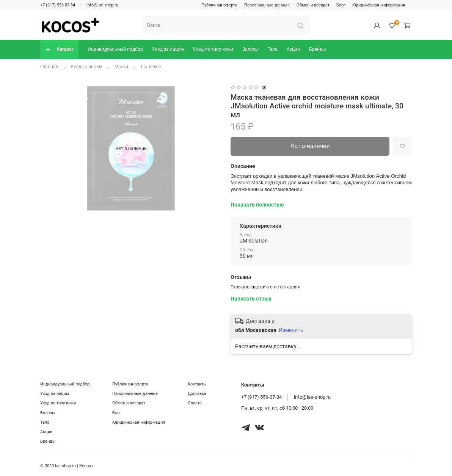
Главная (49, 67)
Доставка (197, 394)
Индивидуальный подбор (115, 49)
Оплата (195, 403)
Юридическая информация (379, 5)
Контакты (197, 384)
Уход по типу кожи (213, 49)
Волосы (250, 49)
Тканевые (151, 67)
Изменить (291, 330)
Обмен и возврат (313, 5)
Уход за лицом (168, 49)
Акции (293, 49)
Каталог (59, 49)
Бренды (317, 49)
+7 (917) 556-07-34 (58, 5)
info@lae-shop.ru (102, 5)
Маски (121, 67)
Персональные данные (267, 5)
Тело (273, 49)
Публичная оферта (219, 5)
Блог (341, 5)
